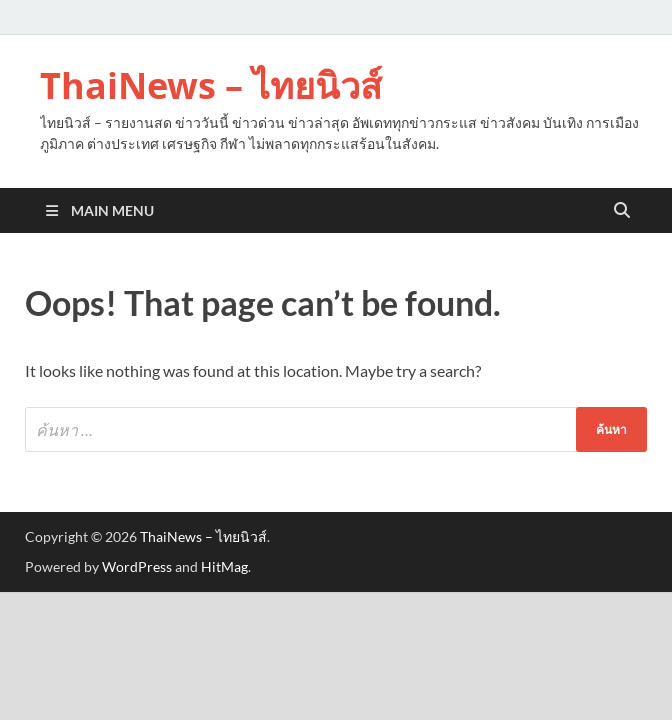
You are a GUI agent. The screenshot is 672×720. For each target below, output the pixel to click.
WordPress (137, 566)
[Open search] (622, 211)
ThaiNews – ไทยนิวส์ (211, 85)
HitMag (224, 566)
